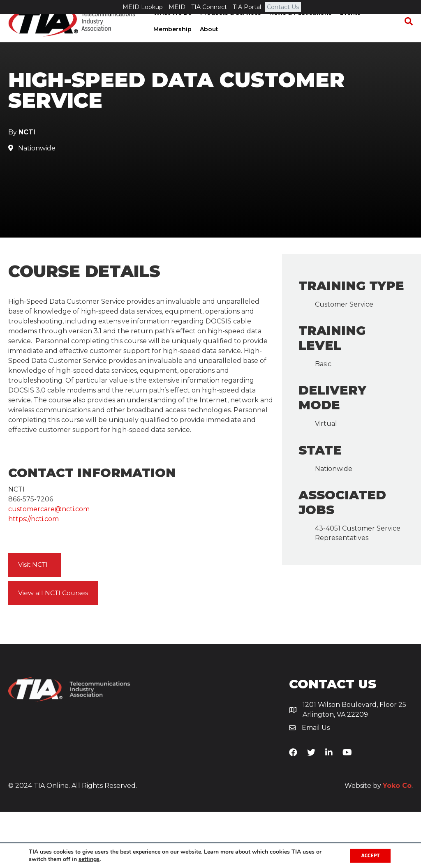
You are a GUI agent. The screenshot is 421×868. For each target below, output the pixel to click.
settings (89, 859)
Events (349, 27)
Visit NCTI (34, 621)
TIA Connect (209, 7)
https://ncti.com (34, 575)
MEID (177, 7)
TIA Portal (247, 7)
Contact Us (283, 7)
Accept (369, 855)
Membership (172, 43)
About (208, 43)
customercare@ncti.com (49, 565)
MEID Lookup (143, 7)
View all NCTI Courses (54, 649)
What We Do (172, 27)
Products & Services (230, 27)
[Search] (407, 35)
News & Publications (300, 27)
